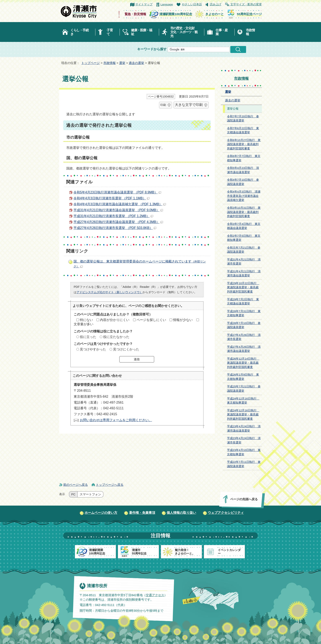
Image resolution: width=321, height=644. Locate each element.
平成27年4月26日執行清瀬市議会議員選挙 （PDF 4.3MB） (118, 222)
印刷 (163, 105)
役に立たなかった (116, 337)
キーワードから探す (152, 49)
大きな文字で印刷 (189, 105)
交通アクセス (155, 595)
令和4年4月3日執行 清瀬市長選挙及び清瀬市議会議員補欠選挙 (244, 196)
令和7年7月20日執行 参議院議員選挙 (243, 119)
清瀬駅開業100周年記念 (176, 14)
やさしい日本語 (192, 4)
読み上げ (216, 4)
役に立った (88, 337)
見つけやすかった (93, 349)
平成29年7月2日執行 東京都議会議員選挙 (243, 302)
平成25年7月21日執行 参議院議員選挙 (244, 389)
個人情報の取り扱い (181, 513)
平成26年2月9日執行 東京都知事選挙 (243, 377)
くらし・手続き (79, 32)
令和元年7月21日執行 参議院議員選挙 (244, 250)
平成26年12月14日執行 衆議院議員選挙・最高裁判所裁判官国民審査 (243, 363)
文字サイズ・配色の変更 (246, 4)
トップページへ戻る (110, 485)
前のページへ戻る (76, 485)
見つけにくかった (126, 349)
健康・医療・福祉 (142, 32)
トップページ (90, 63)
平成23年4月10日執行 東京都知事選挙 (244, 452)
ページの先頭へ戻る (244, 499)
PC (73, 494)
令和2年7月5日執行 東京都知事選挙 (244, 238)
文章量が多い (84, 324)
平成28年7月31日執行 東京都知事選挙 (244, 313)
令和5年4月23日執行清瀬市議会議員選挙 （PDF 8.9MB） (117, 192)
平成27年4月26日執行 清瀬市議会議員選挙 (244, 349)
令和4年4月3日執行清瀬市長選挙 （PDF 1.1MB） (111, 198)
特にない (86, 320)
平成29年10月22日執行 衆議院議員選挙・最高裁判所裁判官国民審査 (243, 287)
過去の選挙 (136, 63)
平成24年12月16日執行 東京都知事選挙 (243, 401)
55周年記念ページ (249, 14)
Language (167, 4)
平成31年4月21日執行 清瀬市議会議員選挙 (244, 274)
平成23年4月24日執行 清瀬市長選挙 (244, 440)
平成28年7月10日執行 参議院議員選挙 (244, 325)
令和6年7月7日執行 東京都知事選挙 (244, 158)
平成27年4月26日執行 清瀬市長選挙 (244, 337)
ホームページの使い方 (101, 513)
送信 (137, 359)
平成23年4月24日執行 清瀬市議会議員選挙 (244, 429)
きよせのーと (215, 14)
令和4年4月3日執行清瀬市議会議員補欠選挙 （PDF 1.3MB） (120, 204)
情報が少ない (183, 320)
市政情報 (250, 32)
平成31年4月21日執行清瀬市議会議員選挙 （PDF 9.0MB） (118, 210)
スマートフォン (90, 494)
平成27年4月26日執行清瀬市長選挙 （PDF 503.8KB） (115, 228)
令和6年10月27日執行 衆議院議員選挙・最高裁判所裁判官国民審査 (244, 144)
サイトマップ (144, 4)
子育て (110, 32)
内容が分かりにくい (115, 320)
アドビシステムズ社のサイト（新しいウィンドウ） (110, 292)
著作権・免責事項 (142, 513)
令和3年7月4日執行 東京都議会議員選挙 (244, 226)
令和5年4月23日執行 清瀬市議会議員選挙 (243, 170)
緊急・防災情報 (135, 14)
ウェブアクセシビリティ (226, 513)
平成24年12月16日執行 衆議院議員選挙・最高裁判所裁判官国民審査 (243, 415)
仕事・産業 (222, 32)
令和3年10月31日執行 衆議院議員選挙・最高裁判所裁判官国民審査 (244, 212)
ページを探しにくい (151, 320)
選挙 (122, 63)
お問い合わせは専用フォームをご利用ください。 (116, 420)
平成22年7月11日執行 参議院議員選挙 (244, 464)
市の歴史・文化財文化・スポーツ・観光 (184, 32)
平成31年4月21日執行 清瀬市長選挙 (244, 262)
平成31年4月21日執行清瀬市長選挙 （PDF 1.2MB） (113, 216)
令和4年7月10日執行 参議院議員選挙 (243, 182)
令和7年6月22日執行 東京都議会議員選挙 (243, 130)
